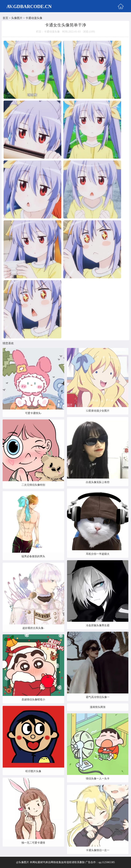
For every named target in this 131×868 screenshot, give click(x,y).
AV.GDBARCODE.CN (29, 6)
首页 (5, 18)
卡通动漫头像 (34, 18)
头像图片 (17, 18)
